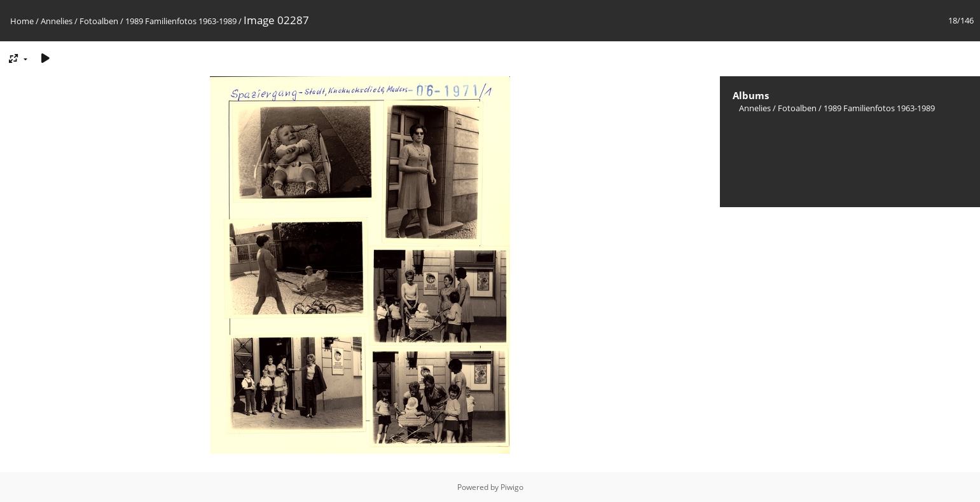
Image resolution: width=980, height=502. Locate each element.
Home (22, 21)
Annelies (57, 21)
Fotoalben (99, 21)
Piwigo (512, 487)
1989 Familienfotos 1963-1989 (181, 21)
